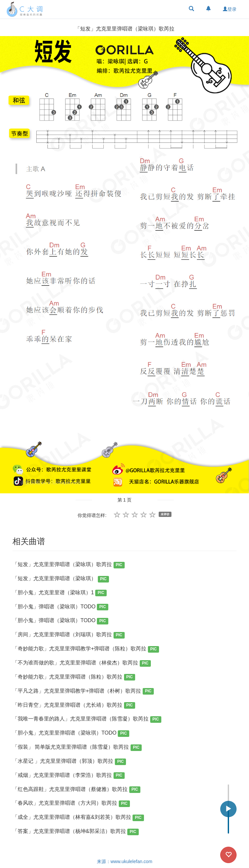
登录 (230, 9)
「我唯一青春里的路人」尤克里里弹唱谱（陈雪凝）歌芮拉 (87, 719)
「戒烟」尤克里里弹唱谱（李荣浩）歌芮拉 (69, 776)
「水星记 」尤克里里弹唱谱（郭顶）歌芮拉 (69, 762)
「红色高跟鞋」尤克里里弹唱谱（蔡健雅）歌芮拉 (76, 790)
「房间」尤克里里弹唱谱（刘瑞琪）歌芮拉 (69, 635)
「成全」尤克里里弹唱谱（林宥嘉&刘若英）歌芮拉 (78, 818)
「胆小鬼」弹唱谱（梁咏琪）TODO (60, 607)
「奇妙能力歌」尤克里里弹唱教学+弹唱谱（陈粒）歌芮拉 (86, 649)
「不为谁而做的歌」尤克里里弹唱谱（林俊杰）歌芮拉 (82, 663)
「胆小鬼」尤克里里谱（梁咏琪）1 (60, 593)
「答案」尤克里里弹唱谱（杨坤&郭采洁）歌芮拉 (76, 832)
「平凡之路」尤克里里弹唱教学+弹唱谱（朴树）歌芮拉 (83, 691)
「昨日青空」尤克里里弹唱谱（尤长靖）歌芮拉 (74, 706)
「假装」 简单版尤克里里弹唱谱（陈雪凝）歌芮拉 (77, 748)
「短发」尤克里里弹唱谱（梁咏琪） (61, 579)
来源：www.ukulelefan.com (125, 861)
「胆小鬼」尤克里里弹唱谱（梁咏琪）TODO (71, 733)
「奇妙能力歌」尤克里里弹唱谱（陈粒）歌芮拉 (74, 677)
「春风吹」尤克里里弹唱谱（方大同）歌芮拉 (71, 804)
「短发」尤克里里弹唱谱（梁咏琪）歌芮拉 (69, 565)
